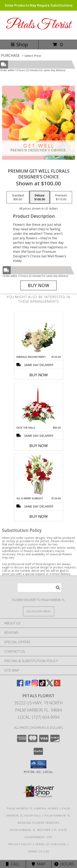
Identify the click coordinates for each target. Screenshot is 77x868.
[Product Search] (39, 588)
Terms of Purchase (51, 844)
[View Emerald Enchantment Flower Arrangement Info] (38, 334)
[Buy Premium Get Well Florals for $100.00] (39, 285)
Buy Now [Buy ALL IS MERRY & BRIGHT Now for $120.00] (39, 516)
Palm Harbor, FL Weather (30, 830)
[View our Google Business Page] (28, 685)
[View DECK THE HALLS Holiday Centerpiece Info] (38, 404)
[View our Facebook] (20, 685)
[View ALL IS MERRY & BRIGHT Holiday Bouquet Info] (38, 475)
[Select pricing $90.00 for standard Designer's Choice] (18, 197)
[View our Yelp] (57, 685)
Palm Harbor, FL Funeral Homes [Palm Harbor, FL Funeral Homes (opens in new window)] (33, 808)
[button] (38, 764)
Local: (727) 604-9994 (39, 717)
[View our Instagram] (35, 685)
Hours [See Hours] (64, 864)
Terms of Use (39, 851)
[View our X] (50, 685)
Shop (19, 44)
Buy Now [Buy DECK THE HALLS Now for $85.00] (39, 446)
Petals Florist (38, 25)
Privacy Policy (20, 844)
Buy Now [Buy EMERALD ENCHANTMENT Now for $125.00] (39, 375)
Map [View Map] (39, 864)
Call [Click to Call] (13, 864)
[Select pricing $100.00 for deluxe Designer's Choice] (40, 197)
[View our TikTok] (42, 685)
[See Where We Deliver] (39, 611)
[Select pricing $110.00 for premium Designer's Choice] (61, 197)
